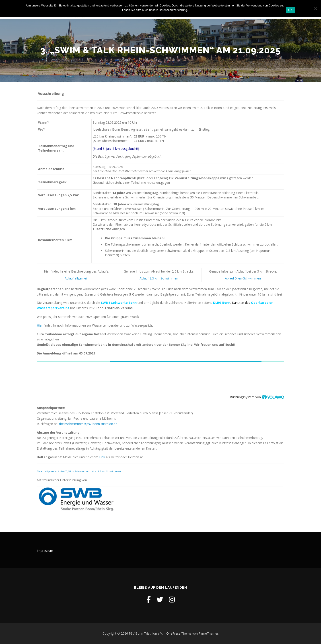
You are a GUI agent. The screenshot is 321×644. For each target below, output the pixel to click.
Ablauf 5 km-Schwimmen (243, 278)
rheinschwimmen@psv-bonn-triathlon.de (88, 424)
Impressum (45, 551)
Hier (40, 325)
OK (290, 10)
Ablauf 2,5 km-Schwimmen (159, 278)
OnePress (173, 633)
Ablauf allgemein (77, 278)
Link (102, 457)
